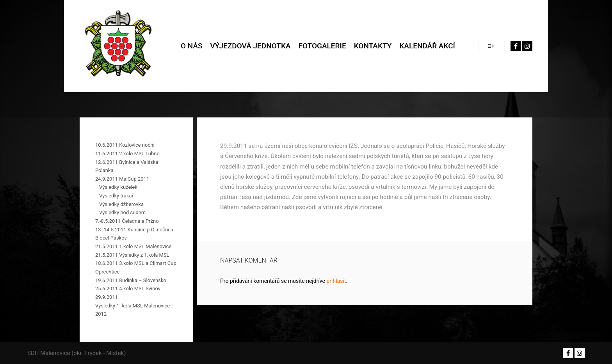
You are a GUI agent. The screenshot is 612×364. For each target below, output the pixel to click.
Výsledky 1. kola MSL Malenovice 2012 (133, 310)
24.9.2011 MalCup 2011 (122, 179)
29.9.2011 (107, 297)
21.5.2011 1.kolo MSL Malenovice (133, 246)
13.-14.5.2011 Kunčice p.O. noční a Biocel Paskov (134, 234)
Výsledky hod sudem (122, 212)
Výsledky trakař (116, 196)
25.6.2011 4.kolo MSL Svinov (128, 289)
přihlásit (336, 281)
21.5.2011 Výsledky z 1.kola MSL (132, 255)
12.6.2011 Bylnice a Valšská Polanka (127, 166)
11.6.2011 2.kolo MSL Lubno (127, 154)
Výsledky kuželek (118, 187)
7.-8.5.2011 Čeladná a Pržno (127, 221)
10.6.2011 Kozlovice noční (125, 145)
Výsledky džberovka (121, 204)
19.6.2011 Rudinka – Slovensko (131, 280)
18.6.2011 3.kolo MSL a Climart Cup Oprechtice (136, 267)
